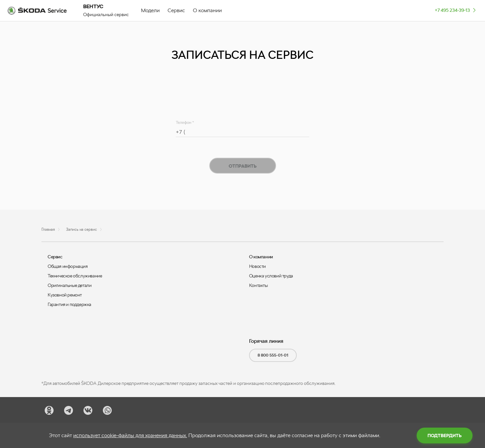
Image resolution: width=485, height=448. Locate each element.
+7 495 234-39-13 (456, 10)
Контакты (258, 285)
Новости (257, 266)
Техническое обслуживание (75, 276)
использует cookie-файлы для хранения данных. (130, 435)
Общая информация (68, 266)
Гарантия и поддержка (69, 304)
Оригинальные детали (69, 285)
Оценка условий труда (271, 276)
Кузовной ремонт (65, 295)
